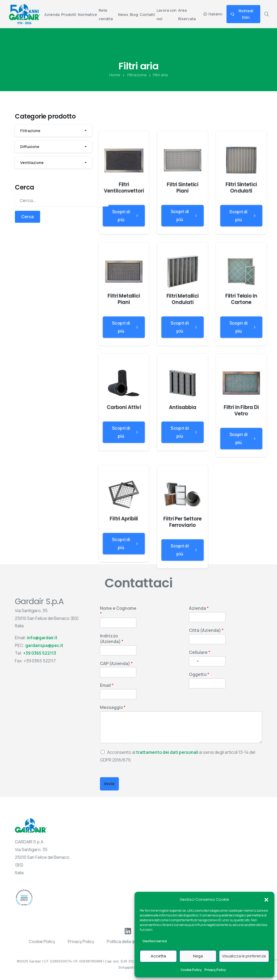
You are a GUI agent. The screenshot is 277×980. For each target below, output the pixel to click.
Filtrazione (134, 75)
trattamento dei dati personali (167, 752)
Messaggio (113, 707)
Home (115, 75)
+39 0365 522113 (40, 653)
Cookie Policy (191, 970)
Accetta (158, 956)
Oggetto (199, 674)
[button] (266, 899)
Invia (109, 784)
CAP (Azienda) (116, 664)
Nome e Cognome (118, 611)
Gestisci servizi (155, 941)
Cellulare (200, 652)
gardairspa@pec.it (44, 645)
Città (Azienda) (206, 630)
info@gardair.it (42, 638)
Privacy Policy (215, 970)
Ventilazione (32, 163)
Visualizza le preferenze (244, 956)
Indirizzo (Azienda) (112, 639)
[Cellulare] (207, 661)
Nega (198, 956)
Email (107, 685)
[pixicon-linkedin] (128, 931)
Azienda (199, 608)
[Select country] (195, 661)
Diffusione (30, 147)
